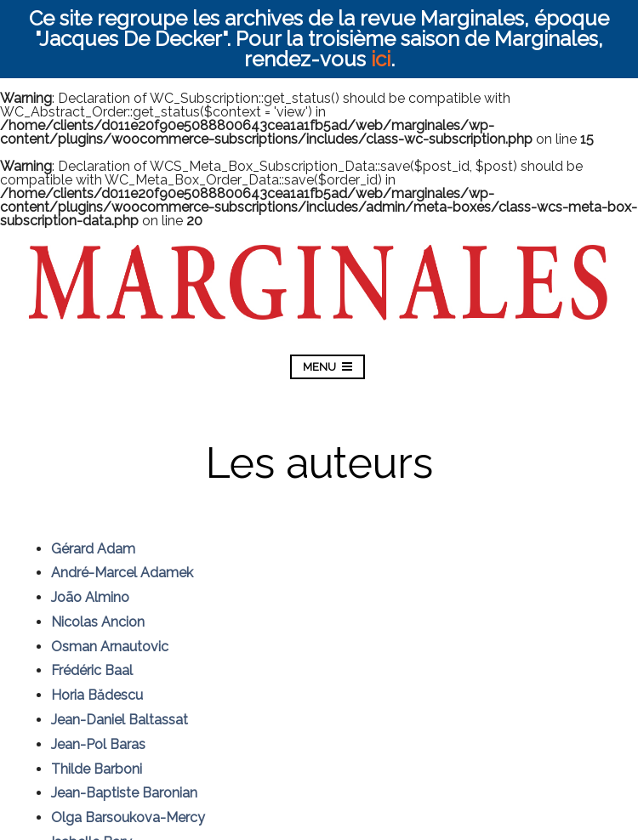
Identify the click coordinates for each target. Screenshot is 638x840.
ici (381, 59)
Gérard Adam (93, 549)
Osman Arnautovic (110, 647)
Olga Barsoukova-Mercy (128, 817)
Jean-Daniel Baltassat (120, 720)
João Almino (90, 597)
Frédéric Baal (92, 670)
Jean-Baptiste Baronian (124, 793)
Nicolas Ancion (98, 622)
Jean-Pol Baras (98, 744)
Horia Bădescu (97, 695)
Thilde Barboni (97, 769)
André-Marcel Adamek (122, 573)
